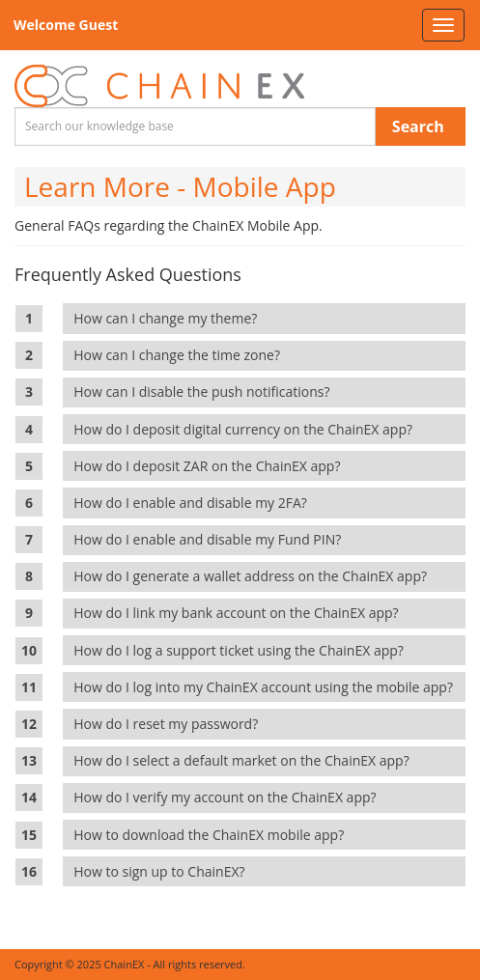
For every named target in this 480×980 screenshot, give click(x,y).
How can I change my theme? (169, 318)
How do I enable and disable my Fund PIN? (211, 539)
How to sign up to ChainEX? (163, 871)
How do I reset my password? (169, 724)
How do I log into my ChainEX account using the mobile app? (267, 687)
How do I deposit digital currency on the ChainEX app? (246, 429)
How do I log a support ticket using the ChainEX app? (242, 650)
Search (418, 126)
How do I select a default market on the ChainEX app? (245, 760)
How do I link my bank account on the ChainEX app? (240, 613)
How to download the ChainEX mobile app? (212, 835)
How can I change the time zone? (180, 355)
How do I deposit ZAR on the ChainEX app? (211, 466)
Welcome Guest (66, 25)
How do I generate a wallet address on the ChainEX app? (254, 576)
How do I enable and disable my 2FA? (194, 503)
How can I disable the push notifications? (205, 392)
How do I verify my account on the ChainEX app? (228, 797)
